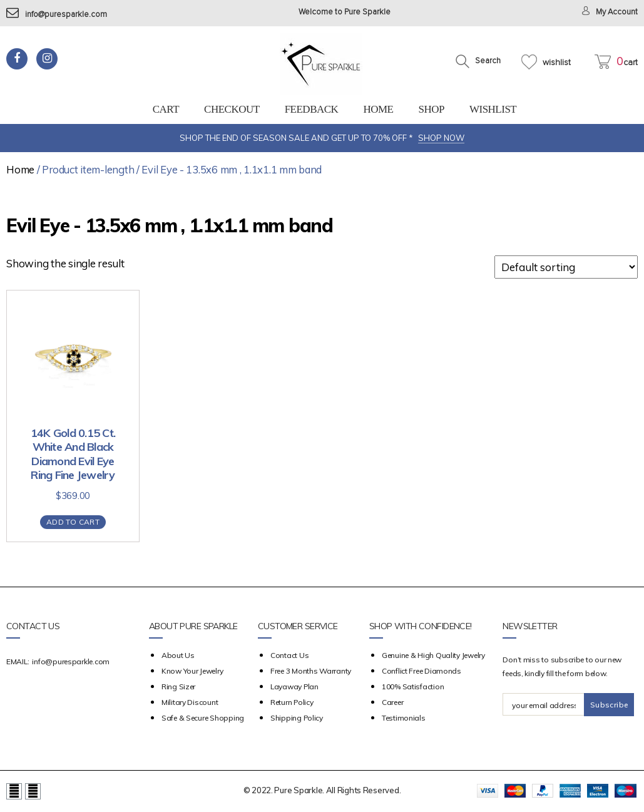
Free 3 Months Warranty (311, 671)
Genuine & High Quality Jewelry (433, 655)
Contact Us (289, 655)
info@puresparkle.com (57, 15)
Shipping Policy (297, 718)
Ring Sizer (178, 686)
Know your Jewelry (192, 671)
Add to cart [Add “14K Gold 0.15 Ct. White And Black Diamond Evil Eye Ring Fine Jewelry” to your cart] (73, 522)
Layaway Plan (294, 686)
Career (392, 702)
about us (178, 655)
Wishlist (493, 109)
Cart (166, 109)
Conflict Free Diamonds (422, 671)
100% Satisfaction (413, 686)
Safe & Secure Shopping (203, 718)
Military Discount (190, 702)
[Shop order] (566, 267)
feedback (312, 109)
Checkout (232, 109)
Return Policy (292, 702)
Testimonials (404, 718)
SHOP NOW (441, 138)
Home (378, 109)
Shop (431, 109)
